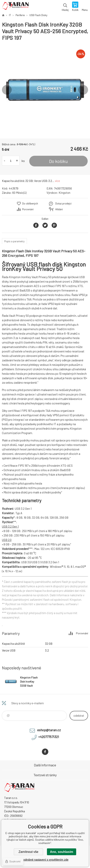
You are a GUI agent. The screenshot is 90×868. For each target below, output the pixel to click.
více (57, 181)
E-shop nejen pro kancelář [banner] (15, 7)
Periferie (20, 15)
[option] (45, 90)
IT (10, 15)
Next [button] (83, 90)
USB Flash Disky (38, 15)
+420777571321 (49, 737)
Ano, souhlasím (61, 852)
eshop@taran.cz (49, 730)
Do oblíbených (30, 203)
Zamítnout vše (28, 852)
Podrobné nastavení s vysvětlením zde (45, 860)
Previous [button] (7, 90)
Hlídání (59, 209)
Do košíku (58, 161)
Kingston (64, 193)
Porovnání (28, 209)
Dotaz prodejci (63, 203)
